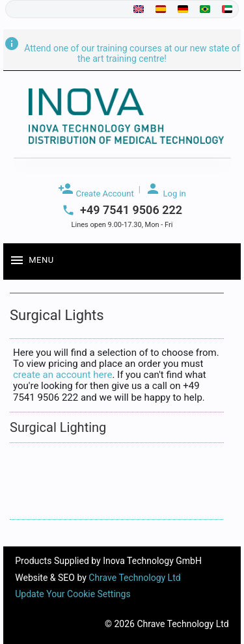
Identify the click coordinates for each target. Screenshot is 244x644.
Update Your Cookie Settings (73, 594)
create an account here (62, 375)
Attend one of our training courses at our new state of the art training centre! (122, 53)
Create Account (96, 190)
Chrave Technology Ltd (134, 578)
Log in (166, 190)
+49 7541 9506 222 (131, 210)
